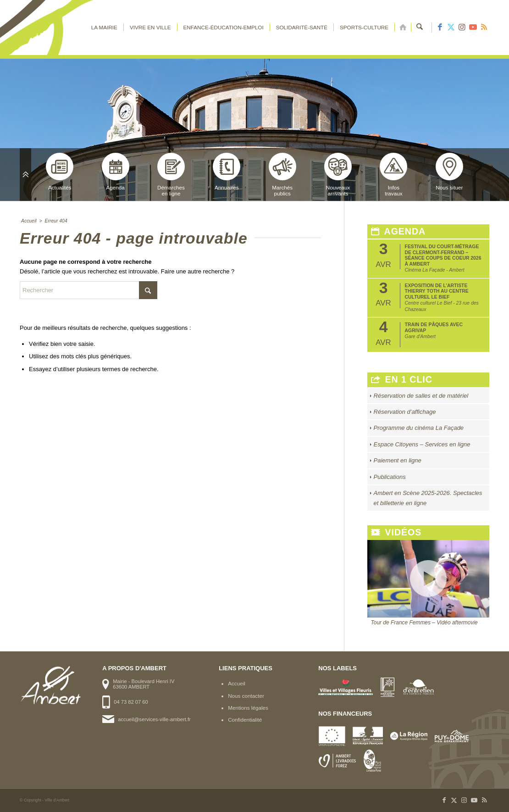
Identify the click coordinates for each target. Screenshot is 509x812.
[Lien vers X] (451, 28)
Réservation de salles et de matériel (421, 396)
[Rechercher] (420, 28)
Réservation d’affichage (405, 412)
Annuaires (227, 172)
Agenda (116, 172)
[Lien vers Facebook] (440, 28)
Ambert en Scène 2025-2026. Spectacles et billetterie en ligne (428, 498)
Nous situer (449, 172)
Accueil (237, 683)
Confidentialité (245, 720)
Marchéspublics (282, 175)
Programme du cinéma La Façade (419, 428)
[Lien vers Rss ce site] (484, 28)
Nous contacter (246, 696)
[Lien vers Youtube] (473, 28)
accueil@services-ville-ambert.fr (154, 719)
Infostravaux (393, 175)
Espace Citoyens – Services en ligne (422, 444)
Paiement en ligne (398, 460)
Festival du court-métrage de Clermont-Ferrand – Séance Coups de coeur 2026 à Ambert (443, 255)
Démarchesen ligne (171, 175)
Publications (390, 477)
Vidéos (396, 532)
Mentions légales (248, 708)
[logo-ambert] (56, 28)
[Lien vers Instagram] (462, 28)
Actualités (60, 172)
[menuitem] (104, 28)
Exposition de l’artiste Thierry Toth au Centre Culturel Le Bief (437, 291)
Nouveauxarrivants (338, 175)
